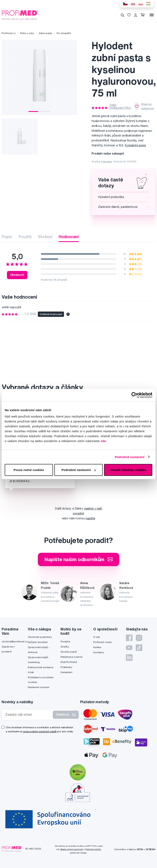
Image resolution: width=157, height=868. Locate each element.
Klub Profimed (69, 662)
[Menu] (152, 15)
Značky (65, 647)
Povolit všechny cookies (128, 470)
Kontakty (99, 652)
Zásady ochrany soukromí (72, 849)
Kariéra (97, 647)
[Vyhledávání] (122, 15)
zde (104, 441)
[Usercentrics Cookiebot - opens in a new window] (134, 395)
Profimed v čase (102, 642)
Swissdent (66, 672)
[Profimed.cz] (20, 15)
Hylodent (107, 161)
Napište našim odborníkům (79, 559)
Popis (7, 237)
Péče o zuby (27, 33)
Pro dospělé (63, 33)
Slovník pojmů (69, 652)
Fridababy (66, 667)
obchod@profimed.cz (15, 641)
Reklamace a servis (71, 657)
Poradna (65, 641)
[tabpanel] (39, 77)
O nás (96, 637)
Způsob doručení (38, 642)
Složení (45, 237)
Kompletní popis (135, 145)
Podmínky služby (93, 849)
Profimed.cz (9, 33)
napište (90, 518)
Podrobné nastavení (130, 457)
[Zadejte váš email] (28, 715)
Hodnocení (69, 237)
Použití (25, 237)
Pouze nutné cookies (29, 470)
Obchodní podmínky (40, 637)
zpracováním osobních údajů (40, 731)
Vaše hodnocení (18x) (120, 106)
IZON (140, 849)
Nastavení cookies (38, 687)
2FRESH (150, 849)
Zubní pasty (45, 33)
